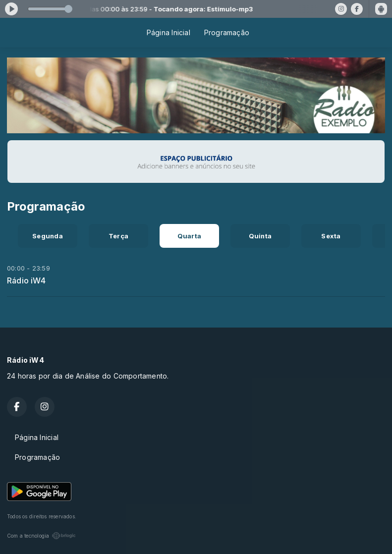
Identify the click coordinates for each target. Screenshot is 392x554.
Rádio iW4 (26, 280)
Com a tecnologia (41, 536)
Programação (227, 32)
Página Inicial (168, 32)
